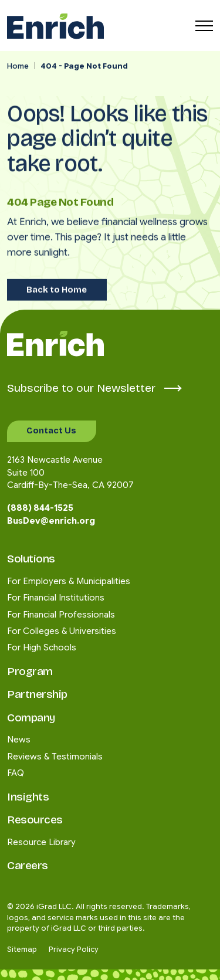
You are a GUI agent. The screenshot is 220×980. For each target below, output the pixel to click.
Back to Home (57, 279)
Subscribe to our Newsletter (94, 388)
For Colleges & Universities (62, 631)
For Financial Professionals (61, 615)
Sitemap (22, 950)
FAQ (16, 773)
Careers (28, 865)
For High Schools (42, 647)
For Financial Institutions (56, 598)
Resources (35, 820)
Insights (28, 797)
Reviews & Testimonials (55, 757)
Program (30, 671)
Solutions (31, 559)
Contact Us (51, 430)
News (19, 740)
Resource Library (41, 842)
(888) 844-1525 (40, 508)
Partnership (37, 694)
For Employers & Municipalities (69, 581)
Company (31, 718)
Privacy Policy (74, 950)
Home (18, 66)
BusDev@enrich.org (51, 521)
